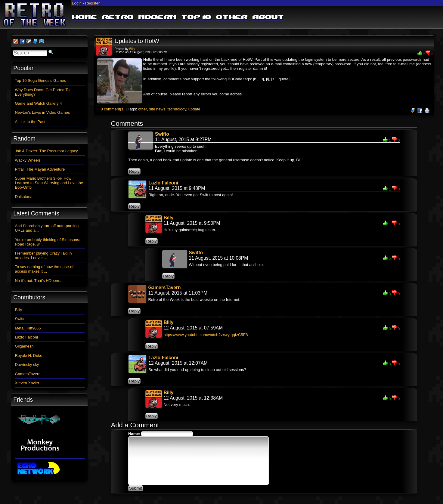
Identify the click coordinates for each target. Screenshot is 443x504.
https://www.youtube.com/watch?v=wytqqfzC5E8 (206, 335)
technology (177, 109)
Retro (118, 17)
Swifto (162, 134)
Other (232, 17)
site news (157, 109)
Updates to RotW (137, 41)
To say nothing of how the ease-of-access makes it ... (45, 269)
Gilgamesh (24, 346)
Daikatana (24, 197)
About (268, 17)
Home (85, 17)
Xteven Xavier (27, 383)
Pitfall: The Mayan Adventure (40, 169)
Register (92, 3)
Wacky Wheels (28, 160)
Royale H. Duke (28, 356)
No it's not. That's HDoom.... (39, 281)
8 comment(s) (112, 109)
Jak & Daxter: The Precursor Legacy (46, 151)
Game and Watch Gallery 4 (38, 103)
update (194, 109)
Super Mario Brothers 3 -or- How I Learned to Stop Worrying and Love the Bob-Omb (49, 183)
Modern (157, 17)
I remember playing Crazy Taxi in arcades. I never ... (43, 255)
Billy (132, 49)
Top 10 (196, 17)
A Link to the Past (30, 122)
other (143, 109)
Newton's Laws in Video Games (42, 112)
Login (77, 3)
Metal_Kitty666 (28, 328)
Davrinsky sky (27, 365)
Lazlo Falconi (163, 183)
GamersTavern (164, 288)
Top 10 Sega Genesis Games (40, 80)
